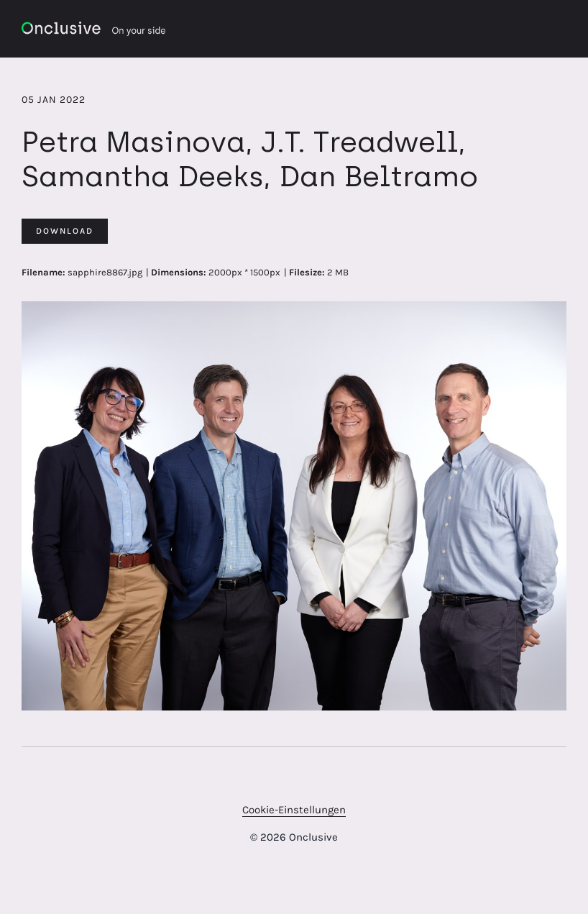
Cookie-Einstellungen (294, 810)
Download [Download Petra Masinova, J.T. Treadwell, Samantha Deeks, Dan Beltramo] (65, 231)
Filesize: (307, 272)
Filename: (43, 272)
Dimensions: (179, 272)
